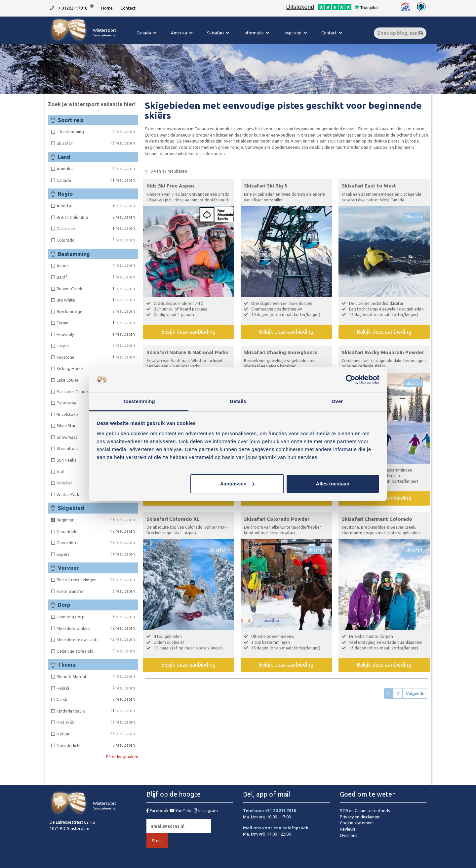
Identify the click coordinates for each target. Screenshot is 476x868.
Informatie (254, 33)
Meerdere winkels (96, 628)
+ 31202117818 (73, 8)
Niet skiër (96, 722)
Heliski (96, 688)
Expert (96, 554)
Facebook (158, 810)
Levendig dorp (96, 617)
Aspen (96, 265)
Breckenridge (96, 311)
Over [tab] (337, 401)
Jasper (96, 345)
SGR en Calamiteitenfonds (365, 810)
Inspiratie (293, 33)
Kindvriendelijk (96, 711)
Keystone (96, 357)
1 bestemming (96, 131)
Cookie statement (357, 823)
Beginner (96, 520)
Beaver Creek (96, 289)
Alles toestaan (333, 484)
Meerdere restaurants (96, 639)
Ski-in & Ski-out (96, 676)
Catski (96, 699)
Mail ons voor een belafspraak (276, 828)
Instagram (206, 810)
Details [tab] (238, 401)
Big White (96, 300)
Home (107, 8)
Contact (128, 8)
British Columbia (96, 217)
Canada (144, 33)
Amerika (179, 33)
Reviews (348, 829)
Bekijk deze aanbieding (188, 332)
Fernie (96, 323)
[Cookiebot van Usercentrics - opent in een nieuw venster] (351, 380)
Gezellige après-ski (96, 651)
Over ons (349, 835)
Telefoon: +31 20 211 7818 (269, 810)
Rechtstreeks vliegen (96, 579)
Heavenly (96, 334)
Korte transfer (96, 591)
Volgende (415, 693)
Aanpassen (237, 484)
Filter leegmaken (122, 757)
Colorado (96, 240)
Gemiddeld (96, 531)
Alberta (96, 206)
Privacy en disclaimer (360, 817)
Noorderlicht (96, 745)
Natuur (96, 734)
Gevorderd (96, 542)
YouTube (182, 810)
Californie (96, 228)
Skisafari (215, 33)
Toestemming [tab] (139, 401)
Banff (96, 277)
